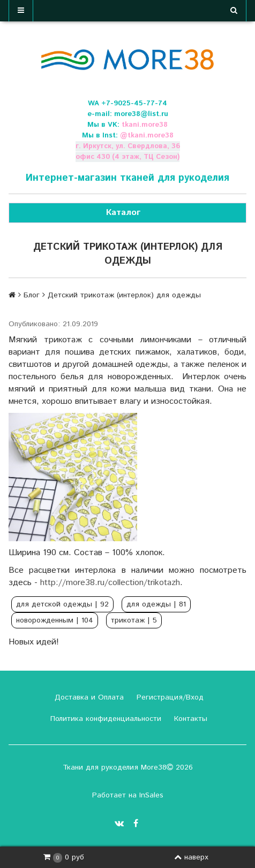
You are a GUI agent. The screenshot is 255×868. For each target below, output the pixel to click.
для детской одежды (62, 604)
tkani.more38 (145, 125)
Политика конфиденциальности (104, 719)
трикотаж (134, 620)
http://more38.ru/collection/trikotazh (110, 583)
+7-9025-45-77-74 (134, 103)
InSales (151, 795)
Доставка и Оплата (88, 697)
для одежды (156, 604)
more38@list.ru (141, 114)
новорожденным (55, 620)
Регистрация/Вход (169, 697)
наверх (191, 857)
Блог (32, 295)
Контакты (189, 719)
